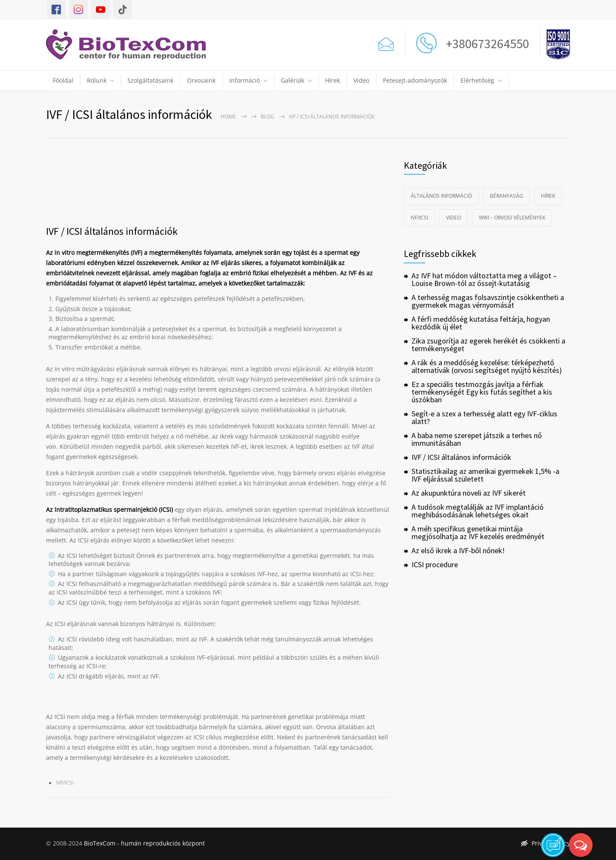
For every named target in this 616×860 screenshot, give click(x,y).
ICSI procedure (435, 564)
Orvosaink (201, 80)
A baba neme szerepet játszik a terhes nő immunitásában (477, 439)
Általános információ (441, 196)
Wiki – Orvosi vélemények (512, 218)
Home (228, 117)
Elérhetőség (477, 80)
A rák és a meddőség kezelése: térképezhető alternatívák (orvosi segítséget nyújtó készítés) (487, 366)
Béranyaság (507, 196)
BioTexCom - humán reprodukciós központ (144, 843)
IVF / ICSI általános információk (112, 231)
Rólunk (97, 80)
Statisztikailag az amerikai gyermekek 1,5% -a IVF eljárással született (485, 475)
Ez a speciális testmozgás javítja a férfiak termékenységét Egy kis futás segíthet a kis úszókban (482, 392)
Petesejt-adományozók (415, 80)
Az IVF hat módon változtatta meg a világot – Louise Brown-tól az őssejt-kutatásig (484, 279)
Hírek (332, 80)
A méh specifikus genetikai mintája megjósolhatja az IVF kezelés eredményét (478, 532)
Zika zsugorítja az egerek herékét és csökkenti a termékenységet (488, 345)
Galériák (292, 80)
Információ (245, 80)
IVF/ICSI (65, 783)
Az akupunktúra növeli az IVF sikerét (469, 493)
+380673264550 (485, 43)
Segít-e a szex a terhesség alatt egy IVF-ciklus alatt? (484, 417)
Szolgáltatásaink (150, 80)
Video (361, 80)
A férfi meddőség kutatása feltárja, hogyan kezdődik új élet (481, 323)
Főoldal (63, 80)
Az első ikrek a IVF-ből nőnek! (458, 550)
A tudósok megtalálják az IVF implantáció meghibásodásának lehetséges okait (478, 511)
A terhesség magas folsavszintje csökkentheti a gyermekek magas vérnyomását (488, 301)
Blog (268, 117)
